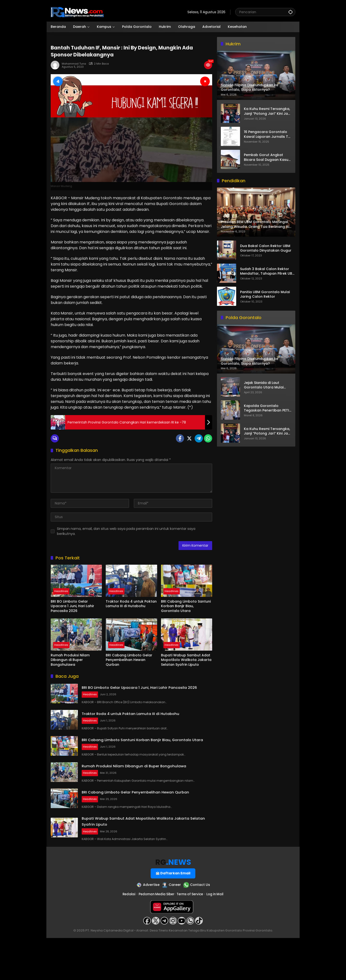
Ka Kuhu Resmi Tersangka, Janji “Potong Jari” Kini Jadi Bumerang (267, 111)
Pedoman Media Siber (155, 936)
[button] (290, 12)
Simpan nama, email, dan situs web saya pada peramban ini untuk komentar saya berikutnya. (126, 531)
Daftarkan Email (173, 915)
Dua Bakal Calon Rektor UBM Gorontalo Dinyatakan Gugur (266, 248)
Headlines (61, 592)
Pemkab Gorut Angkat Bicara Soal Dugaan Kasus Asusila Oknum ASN (267, 157)
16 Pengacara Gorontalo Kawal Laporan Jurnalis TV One (267, 134)
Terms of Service (191, 936)
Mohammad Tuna (74, 64)
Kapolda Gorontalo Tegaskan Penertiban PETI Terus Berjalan (266, 408)
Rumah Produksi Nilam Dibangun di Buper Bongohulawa (70, 660)
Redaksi (126, 936)
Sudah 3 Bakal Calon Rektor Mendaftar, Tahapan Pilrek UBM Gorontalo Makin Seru (268, 271)
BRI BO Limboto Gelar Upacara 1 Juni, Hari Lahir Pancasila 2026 (72, 606)
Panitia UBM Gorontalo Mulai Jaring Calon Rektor (265, 294)
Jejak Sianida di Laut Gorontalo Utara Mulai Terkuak (264, 385)
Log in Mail (218, 936)
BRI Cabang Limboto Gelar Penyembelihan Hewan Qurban (129, 660)
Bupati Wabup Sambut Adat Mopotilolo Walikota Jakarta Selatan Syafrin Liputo (186, 660)
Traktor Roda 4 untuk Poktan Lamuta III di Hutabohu (131, 604)
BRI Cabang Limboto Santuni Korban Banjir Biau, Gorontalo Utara (186, 606)
